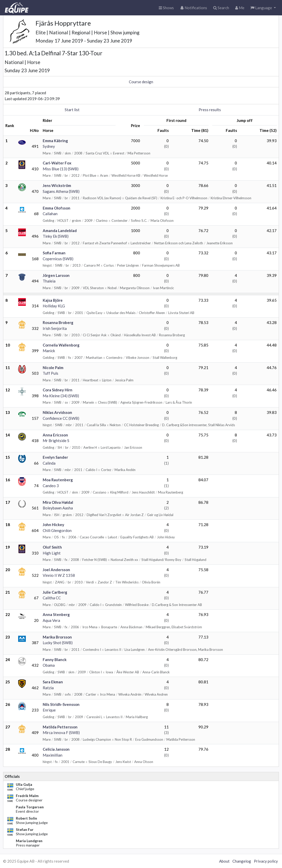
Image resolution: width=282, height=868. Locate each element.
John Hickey (53, 525)
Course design (141, 82)
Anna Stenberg (56, 614)
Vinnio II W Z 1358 (59, 575)
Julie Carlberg (55, 592)
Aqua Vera (51, 620)
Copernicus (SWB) (58, 259)
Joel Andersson (56, 570)
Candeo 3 (51, 486)
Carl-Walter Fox (57, 163)
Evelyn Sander (55, 457)
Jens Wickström (57, 185)
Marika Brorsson (57, 637)
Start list (72, 110)
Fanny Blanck (55, 660)
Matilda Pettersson (60, 727)
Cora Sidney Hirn (58, 390)
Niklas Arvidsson (57, 412)
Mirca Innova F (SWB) (61, 733)
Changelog (242, 861)
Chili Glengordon (57, 530)
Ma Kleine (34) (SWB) (61, 396)
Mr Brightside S (56, 441)
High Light (52, 553)
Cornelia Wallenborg (61, 345)
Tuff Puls (50, 373)
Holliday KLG (54, 306)
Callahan (50, 214)
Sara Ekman (53, 682)
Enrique (49, 710)
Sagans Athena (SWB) (61, 191)
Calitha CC (52, 598)
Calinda (49, 463)
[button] (263, 8)
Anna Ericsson (55, 435)
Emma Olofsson (57, 208)
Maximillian (53, 755)
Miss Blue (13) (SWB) (61, 169)
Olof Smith (52, 547)
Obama (49, 665)
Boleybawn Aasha (58, 508)
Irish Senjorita (55, 328)
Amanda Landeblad (60, 231)
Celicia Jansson (56, 749)
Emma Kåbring (55, 141)
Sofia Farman (54, 253)
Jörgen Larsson (56, 275)
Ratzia (48, 688)
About (224, 861)
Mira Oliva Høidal (58, 502)
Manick (49, 351)
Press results (210, 110)
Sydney (49, 146)
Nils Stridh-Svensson (61, 704)
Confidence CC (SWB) (61, 418)
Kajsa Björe (53, 300)
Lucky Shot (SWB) (58, 643)
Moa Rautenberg (58, 480)
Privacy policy (266, 861)
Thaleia (49, 281)
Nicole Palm (53, 368)
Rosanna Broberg (58, 322)
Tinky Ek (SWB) (56, 236)
